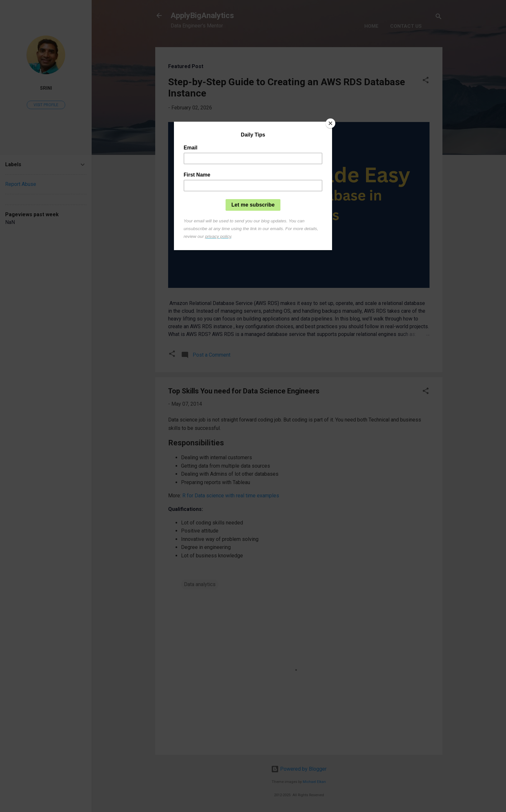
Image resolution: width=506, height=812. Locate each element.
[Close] (330, 123)
